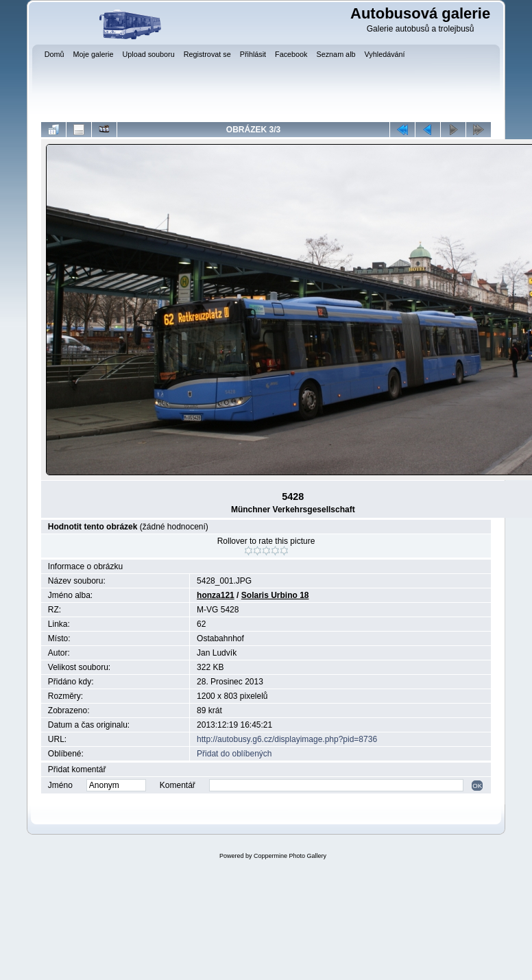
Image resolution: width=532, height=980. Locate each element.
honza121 (216, 595)
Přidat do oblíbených (234, 754)
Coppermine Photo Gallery (290, 856)
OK (477, 786)
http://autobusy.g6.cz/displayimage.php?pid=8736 (287, 739)
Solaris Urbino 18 (275, 595)
